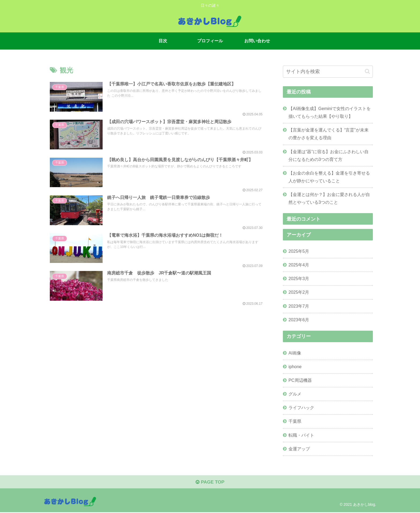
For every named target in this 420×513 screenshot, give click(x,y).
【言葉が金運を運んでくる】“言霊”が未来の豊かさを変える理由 (329, 134)
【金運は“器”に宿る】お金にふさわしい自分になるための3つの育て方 (329, 155)
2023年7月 (299, 306)
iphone (295, 367)
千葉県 (295, 421)
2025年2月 (299, 292)
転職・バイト (301, 435)
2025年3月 (299, 278)
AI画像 (295, 353)
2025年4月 (299, 265)
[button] (367, 71)
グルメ (295, 394)
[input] (328, 72)
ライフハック (301, 408)
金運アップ (299, 449)
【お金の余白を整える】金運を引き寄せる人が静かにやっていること (329, 177)
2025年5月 (299, 251)
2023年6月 (299, 320)
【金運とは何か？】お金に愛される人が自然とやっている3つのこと (329, 198)
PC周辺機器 (300, 380)
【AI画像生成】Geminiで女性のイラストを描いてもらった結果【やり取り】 (330, 112)
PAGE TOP (210, 483)
